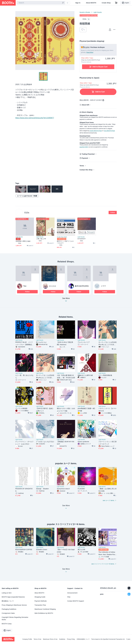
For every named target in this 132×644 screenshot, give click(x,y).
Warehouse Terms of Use (50, 639)
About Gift (85, 105)
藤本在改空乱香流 (82, 286)
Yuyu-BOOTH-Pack (109, 131)
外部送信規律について (83, 639)
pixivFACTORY (84, 147)
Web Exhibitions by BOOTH (44, 613)
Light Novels (98, 12)
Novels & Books (85, 12)
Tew (25, 286)
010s (27, 213)
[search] (63, 3)
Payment (85, 158)
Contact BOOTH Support (76, 601)
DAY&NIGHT (82, 239)
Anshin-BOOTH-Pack (96, 131)
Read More (90, 52)
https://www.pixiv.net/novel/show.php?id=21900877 (35, 118)
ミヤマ (103, 286)
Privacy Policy (71, 639)
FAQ (69, 597)
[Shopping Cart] (116, 3)
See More (66, 300)
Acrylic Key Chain (62, 237)
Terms (82, 166)
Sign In (78, 3)
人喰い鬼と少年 (41, 239)
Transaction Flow (40, 605)
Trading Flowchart (88, 154)
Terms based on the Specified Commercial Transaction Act (108, 639)
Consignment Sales (8, 613)
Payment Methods (41, 601)
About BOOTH (91, 3)
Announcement (72, 593)
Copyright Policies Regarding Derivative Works (15, 618)
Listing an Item (7, 593)
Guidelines (62, 639)
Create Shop (106, 3)
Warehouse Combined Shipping (45, 609)
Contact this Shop (86, 170)
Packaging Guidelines (9, 609)
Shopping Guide (40, 597)
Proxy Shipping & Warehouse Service (14, 605)
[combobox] (41, 3)
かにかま (53, 286)
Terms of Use (37, 639)
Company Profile (27, 639)
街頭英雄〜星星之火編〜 (23, 241)
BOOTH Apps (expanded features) (13, 597)
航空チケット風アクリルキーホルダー (65, 242)
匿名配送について (8, 601)
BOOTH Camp (7, 624)
